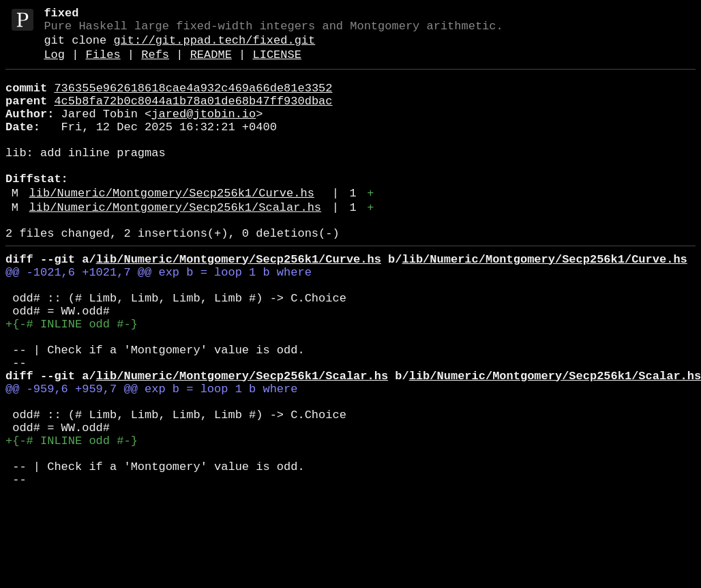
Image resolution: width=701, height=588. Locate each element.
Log (54, 64)
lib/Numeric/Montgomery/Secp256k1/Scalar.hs (175, 245)
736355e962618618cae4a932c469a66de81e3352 (193, 101)
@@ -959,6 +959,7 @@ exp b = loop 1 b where (151, 459)
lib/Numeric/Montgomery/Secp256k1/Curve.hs (172, 227)
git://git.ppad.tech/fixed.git (214, 47)
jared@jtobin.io (204, 132)
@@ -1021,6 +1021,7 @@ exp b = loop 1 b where (159, 318)
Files (103, 64)
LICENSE (277, 64)
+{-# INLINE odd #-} (72, 380)
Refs (155, 64)
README (211, 64)
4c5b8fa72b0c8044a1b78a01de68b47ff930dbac (193, 116)
